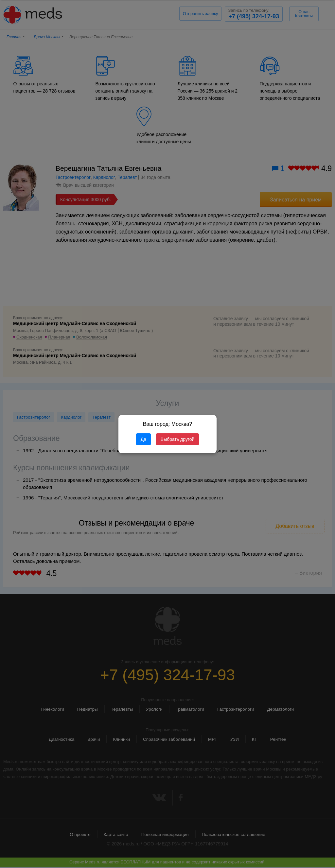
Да (143, 439)
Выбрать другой (177, 439)
